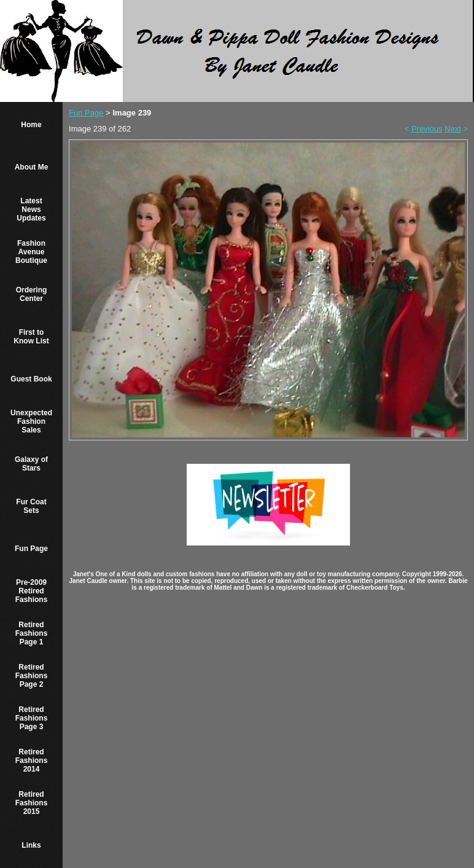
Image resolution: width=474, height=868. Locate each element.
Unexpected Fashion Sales (31, 421)
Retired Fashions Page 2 (32, 676)
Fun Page (31, 549)
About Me (32, 167)
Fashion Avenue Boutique (31, 252)
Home (31, 125)
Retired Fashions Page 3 (32, 718)
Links (31, 845)
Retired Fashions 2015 (32, 803)
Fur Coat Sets (31, 506)
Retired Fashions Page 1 (32, 633)
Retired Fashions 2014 (32, 760)
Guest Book (31, 379)
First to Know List (31, 337)
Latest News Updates (31, 209)
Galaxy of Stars (31, 464)
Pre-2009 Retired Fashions (32, 591)
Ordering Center (32, 294)
